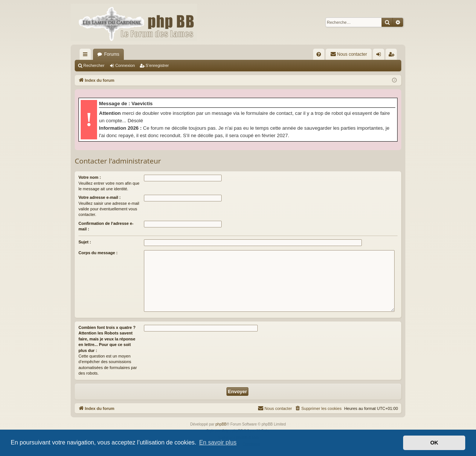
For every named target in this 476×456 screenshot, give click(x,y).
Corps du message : (98, 253)
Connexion (125, 65)
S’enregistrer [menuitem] (393, 56)
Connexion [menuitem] (380, 56)
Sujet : (85, 242)
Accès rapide (87, 56)
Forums (112, 54)
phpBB (221, 424)
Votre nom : (90, 177)
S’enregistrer (157, 65)
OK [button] (434, 443)
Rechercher (94, 65)
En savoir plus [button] (218, 442)
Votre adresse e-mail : (100, 197)
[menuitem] (319, 54)
